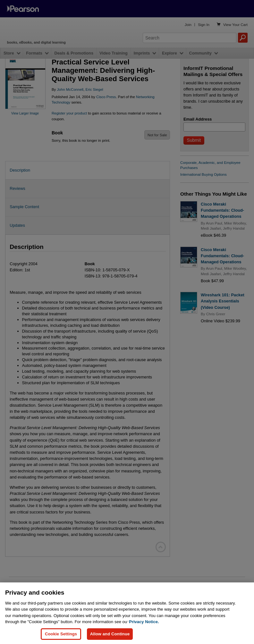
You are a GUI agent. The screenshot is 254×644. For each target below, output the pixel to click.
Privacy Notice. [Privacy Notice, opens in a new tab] (144, 622)
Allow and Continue (110, 634)
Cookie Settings (61, 634)
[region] (127, 613)
